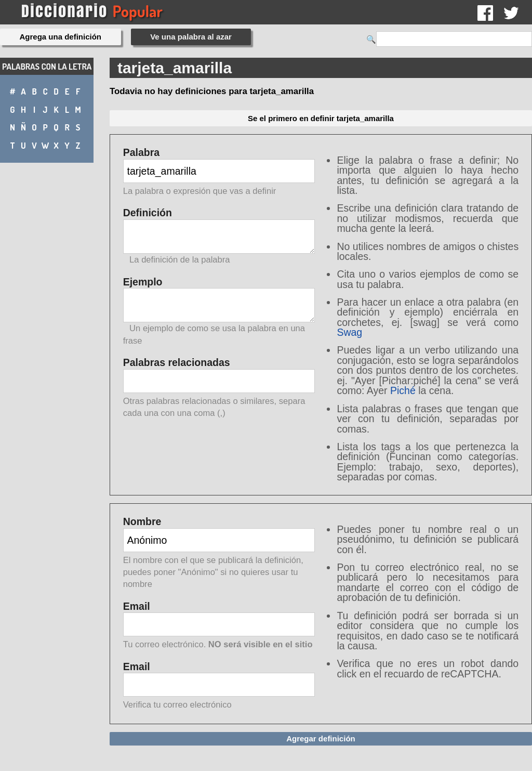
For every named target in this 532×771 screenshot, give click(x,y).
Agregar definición (321, 739)
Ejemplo (219, 311)
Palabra (219, 172)
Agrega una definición (61, 37)
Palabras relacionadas (219, 388)
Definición (219, 236)
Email (219, 626)
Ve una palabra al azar (191, 37)
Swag (349, 332)
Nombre (219, 553)
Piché (403, 390)
